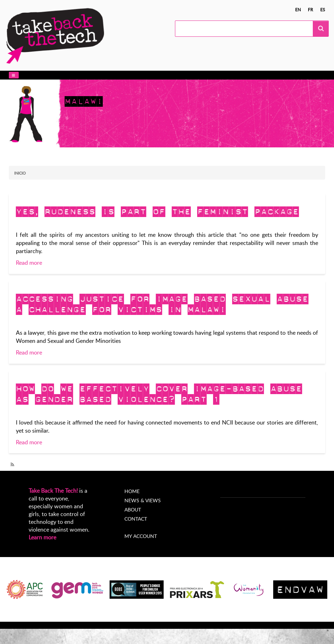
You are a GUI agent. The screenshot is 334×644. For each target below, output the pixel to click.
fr (310, 10)
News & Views (143, 500)
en (298, 10)
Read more (29, 263)
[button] (14, 75)
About (133, 510)
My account (141, 536)
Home (132, 491)
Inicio (20, 173)
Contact (136, 519)
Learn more (42, 537)
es (323, 10)
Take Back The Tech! (53, 491)
